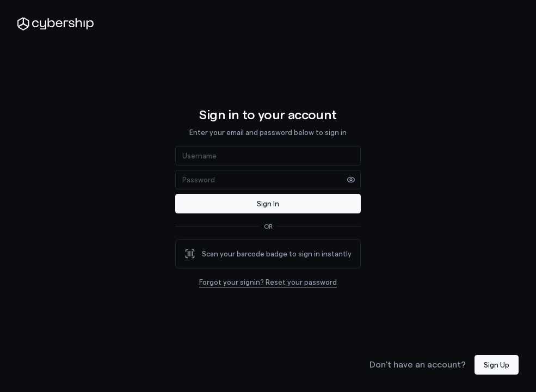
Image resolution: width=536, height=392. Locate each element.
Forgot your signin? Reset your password (268, 282)
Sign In (268, 203)
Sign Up (497, 365)
